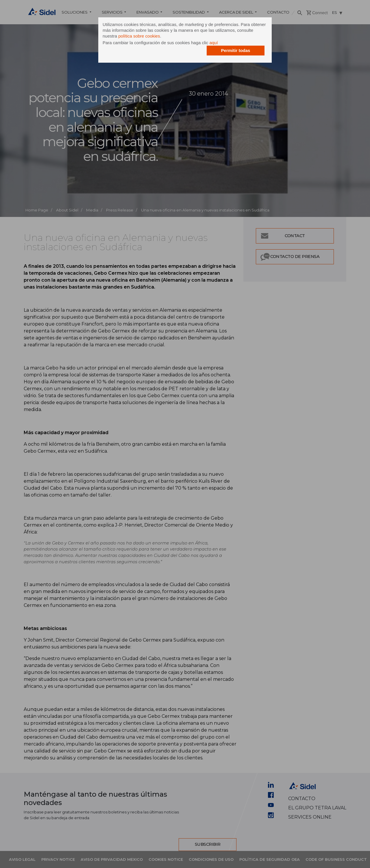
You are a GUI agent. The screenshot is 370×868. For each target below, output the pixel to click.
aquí (213, 43)
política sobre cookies (139, 36)
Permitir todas (236, 50)
